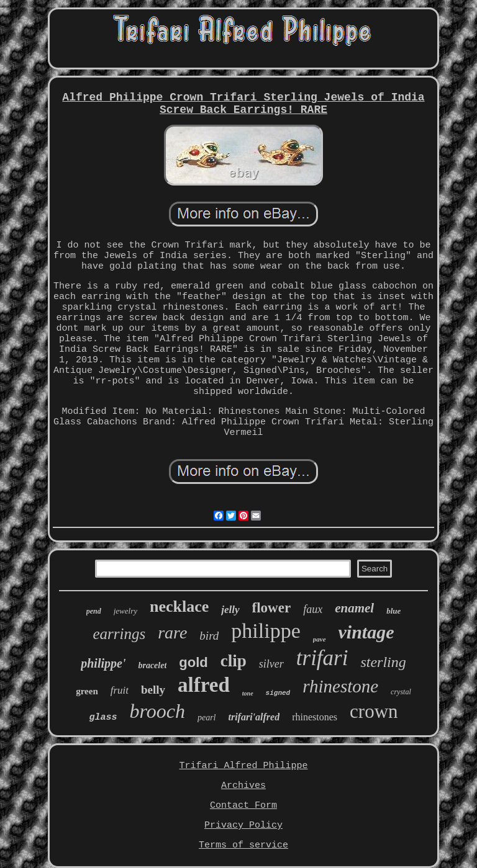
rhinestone (340, 686)
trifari (322, 658)
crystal (401, 692)
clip (234, 661)
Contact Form (243, 806)
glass (103, 718)
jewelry (125, 611)
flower (272, 608)
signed (278, 693)
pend (94, 611)
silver (271, 664)
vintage (366, 632)
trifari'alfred (254, 717)
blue (393, 611)
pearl (207, 718)
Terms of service (243, 845)
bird (209, 636)
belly (153, 690)
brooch (157, 711)
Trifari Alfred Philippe (243, 766)
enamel (354, 608)
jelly (230, 610)
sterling (383, 662)
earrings (119, 634)
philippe (266, 631)
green (87, 691)
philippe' (103, 663)
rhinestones (315, 717)
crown (374, 711)
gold (193, 662)
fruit (120, 690)
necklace (179, 606)
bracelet (152, 665)
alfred (204, 685)
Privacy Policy (243, 825)
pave (320, 639)
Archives (243, 786)
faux (313, 609)
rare (172, 633)
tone (248, 693)
